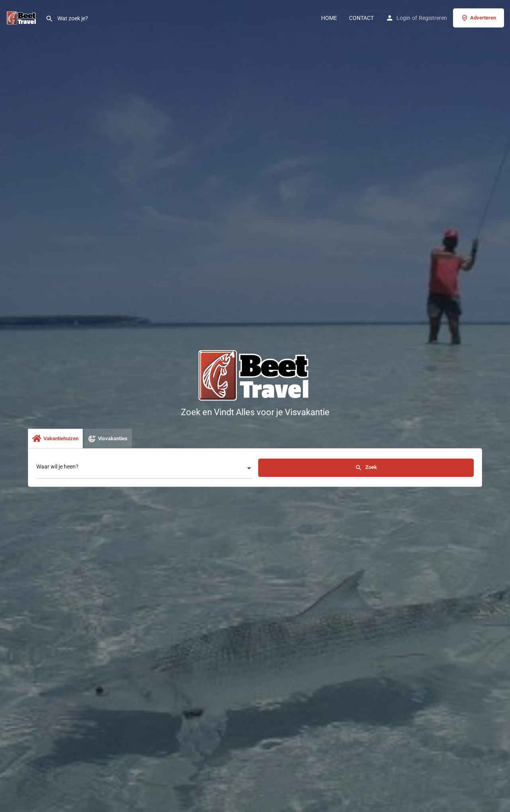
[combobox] (144, 469)
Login (403, 18)
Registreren (433, 18)
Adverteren (479, 18)
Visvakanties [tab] (108, 439)
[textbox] (144, 469)
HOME (329, 18)
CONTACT (361, 18)
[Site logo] (23, 17)
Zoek (366, 468)
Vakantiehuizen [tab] (55, 439)
